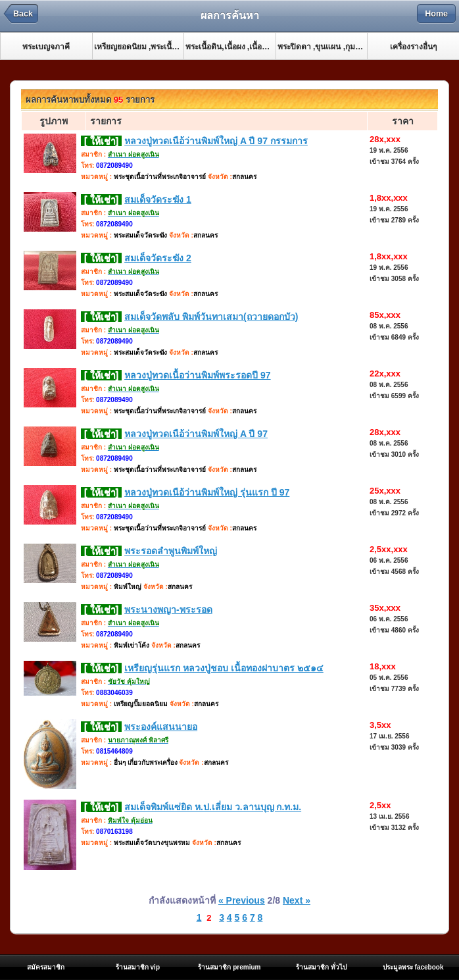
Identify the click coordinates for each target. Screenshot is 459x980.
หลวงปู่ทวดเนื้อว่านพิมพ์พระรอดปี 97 (197, 375)
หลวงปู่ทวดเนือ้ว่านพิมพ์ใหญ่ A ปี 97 (196, 434)
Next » (297, 900)
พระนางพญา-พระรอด (168, 609)
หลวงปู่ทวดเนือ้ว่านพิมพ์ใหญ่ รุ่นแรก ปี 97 (207, 492)
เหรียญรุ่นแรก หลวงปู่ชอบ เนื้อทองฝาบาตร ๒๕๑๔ (224, 668)
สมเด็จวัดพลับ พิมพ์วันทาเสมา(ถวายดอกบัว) (211, 317)
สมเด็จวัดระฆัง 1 (158, 199)
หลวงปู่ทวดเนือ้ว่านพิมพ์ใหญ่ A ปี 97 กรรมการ (216, 141)
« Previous (242, 900)
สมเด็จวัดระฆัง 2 (158, 258)
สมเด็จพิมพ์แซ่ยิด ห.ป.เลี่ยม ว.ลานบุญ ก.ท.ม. (213, 807)
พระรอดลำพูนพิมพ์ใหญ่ (171, 551)
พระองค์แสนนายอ (161, 727)
